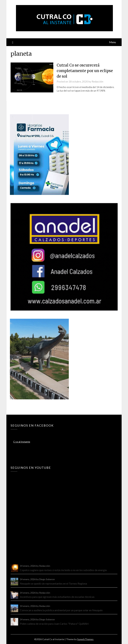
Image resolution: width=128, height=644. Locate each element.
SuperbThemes (85, 639)
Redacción (97, 81)
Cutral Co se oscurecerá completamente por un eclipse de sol (85, 71)
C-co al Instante (22, 442)
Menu (113, 42)
